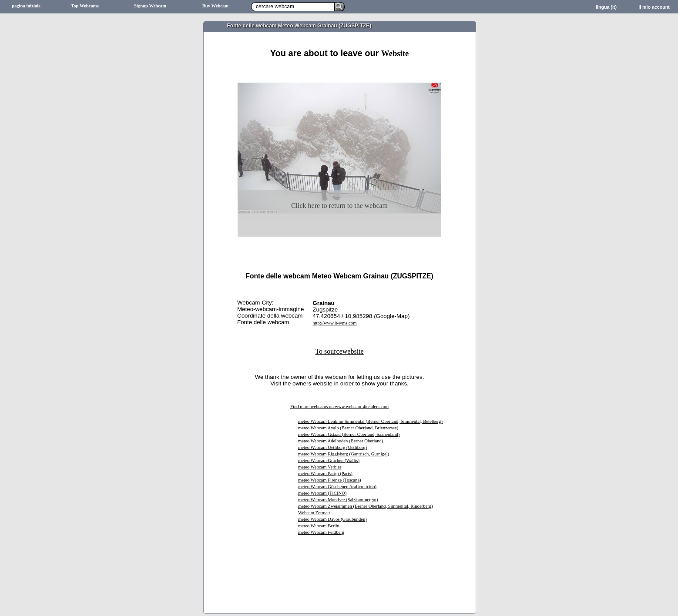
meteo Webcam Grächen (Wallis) (329, 460)
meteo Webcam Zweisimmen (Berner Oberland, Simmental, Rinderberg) (365, 506)
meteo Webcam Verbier (320, 467)
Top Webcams (85, 6)
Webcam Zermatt (314, 513)
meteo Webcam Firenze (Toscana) (330, 480)
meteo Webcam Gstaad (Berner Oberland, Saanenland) (349, 434)
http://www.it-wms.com (334, 323)
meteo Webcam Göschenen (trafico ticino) (337, 487)
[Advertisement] (339, 69)
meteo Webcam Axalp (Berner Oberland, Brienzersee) (348, 428)
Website (395, 53)
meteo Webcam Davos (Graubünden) (332, 519)
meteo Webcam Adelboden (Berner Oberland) (341, 441)
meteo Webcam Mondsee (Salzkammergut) (338, 500)
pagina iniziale (26, 6)
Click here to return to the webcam (339, 206)
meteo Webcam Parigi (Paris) (325, 474)
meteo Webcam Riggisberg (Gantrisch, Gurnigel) (344, 454)
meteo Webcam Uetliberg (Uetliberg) (332, 447)
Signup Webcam (150, 6)
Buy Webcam (216, 6)
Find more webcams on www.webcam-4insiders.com (339, 407)
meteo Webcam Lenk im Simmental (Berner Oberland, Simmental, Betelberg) (370, 421)
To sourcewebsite (339, 351)
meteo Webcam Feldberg (321, 532)
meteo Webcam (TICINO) (322, 493)
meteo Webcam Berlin (319, 526)
